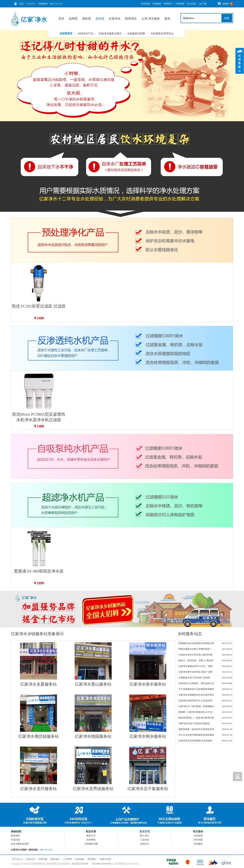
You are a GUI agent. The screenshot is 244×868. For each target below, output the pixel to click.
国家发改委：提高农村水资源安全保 (196, 729)
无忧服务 (198, 844)
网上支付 (145, 836)
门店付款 (145, 840)
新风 (167, 19)
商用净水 (131, 19)
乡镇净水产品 (86, 34)
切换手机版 (105, 859)
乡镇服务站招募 (136, 34)
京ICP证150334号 (80, 864)
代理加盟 (180, 4)
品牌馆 (73, 19)
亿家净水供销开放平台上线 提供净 (195, 701)
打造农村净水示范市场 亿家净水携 (195, 655)
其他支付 (145, 844)
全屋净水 (115, 19)
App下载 (202, 4)
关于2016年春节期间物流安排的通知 (196, 735)
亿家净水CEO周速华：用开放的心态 (196, 683)
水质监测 (198, 836)
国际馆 (86, 19)
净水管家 (198, 840)
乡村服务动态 (190, 634)
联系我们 (92, 859)
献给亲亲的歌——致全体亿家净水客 (196, 718)
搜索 (227, 18)
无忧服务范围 (91, 844)
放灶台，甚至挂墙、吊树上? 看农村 (196, 660)
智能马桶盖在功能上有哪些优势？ (195, 649)
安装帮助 (91, 840)
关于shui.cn (17, 859)
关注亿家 (191, 4)
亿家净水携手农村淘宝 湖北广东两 (195, 672)
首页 (61, 19)
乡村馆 (100, 19)
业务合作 (31, 859)
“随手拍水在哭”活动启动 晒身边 (194, 723)
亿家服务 (157, 4)
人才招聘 (67, 859)
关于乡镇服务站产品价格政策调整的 (196, 689)
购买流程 (15, 836)
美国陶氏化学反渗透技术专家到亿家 (196, 643)
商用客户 (168, 4)
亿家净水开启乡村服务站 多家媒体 (195, 741)
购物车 (225, 4)
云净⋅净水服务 (151, 19)
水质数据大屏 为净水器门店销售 (194, 678)
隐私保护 (55, 859)
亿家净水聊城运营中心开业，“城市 (196, 666)
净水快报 (145, 4)
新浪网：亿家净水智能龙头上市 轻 (195, 712)
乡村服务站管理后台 (162, 34)
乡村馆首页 (66, 34)
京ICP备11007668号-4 (102, 864)
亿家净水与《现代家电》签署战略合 (196, 706)
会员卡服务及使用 (20, 844)
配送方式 (91, 836)
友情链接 (80, 859)
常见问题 (15, 840)
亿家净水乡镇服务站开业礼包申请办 (196, 695)
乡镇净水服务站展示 (110, 34)
